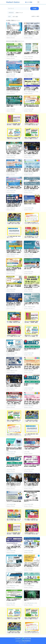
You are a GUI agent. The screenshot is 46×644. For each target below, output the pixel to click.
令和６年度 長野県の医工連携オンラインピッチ (31, 349)
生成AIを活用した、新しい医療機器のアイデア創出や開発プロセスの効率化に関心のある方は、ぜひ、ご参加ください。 (14, 304)
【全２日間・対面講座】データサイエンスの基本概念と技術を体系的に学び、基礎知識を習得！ (14, 350)
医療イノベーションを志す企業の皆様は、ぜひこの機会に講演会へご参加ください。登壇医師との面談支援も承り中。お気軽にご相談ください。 (31, 153)
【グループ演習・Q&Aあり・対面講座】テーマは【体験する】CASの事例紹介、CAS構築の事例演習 (14, 54)
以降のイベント (19, 13)
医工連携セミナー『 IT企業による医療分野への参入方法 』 (31, 71)
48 (9, 17)
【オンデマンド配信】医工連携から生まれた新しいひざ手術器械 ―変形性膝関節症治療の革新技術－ (14, 269)
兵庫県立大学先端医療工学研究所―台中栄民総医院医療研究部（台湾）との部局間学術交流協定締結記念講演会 (14, 89)
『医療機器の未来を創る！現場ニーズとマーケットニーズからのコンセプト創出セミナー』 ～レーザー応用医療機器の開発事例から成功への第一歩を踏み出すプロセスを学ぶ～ (14, 72)
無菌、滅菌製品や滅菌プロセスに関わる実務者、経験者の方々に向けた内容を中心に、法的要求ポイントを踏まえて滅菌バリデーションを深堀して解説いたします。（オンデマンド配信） (31, 34)
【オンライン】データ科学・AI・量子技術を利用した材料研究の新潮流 (32, 466)
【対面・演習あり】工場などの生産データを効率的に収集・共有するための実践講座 (14, 368)
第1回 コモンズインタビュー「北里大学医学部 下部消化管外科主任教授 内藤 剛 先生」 (14, 449)
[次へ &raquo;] (31, 634)
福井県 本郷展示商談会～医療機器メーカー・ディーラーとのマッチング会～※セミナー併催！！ (31, 580)
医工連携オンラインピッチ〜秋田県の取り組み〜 (31, 384)
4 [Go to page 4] (28, 634)
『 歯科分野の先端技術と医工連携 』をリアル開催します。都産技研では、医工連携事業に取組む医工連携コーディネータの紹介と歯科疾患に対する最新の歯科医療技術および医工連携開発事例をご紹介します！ (14, 207)
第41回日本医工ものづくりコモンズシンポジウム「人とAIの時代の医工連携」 (14, 500)
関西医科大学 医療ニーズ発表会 (30, 204)
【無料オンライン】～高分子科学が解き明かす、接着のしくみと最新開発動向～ (14, 286)
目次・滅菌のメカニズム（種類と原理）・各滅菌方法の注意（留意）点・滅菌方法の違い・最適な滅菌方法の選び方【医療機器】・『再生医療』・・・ (32, 188)
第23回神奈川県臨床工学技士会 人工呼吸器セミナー (31, 597)
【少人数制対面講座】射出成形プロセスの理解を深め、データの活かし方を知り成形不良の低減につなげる (14, 170)
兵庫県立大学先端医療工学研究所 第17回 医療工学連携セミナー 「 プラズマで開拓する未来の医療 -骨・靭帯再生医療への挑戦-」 (14, 252)
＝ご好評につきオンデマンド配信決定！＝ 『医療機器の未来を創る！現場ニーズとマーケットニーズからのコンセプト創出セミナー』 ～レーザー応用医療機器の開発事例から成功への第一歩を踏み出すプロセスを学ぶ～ (14, 189)
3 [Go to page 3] (25, 634)
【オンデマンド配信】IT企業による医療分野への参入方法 (32, 268)
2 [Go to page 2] (21, 634)
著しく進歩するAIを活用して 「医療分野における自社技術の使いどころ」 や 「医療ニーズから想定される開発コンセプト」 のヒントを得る (14, 153)
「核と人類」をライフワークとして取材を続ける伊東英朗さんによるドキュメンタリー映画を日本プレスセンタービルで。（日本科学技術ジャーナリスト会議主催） (14, 484)
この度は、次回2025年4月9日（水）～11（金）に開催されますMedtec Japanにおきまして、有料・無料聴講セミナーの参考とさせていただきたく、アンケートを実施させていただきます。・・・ (32, 253)
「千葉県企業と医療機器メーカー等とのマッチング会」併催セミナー (31, 545)
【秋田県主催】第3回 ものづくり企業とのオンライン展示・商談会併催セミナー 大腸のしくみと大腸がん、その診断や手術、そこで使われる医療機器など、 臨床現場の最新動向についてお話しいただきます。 (14, 404)
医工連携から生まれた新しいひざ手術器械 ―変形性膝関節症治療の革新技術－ (31, 106)
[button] (9, 37)
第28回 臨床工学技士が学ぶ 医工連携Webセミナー (31, 500)
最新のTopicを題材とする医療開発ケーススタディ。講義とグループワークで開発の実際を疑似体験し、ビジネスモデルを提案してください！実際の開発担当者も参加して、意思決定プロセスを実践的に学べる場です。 (32, 288)
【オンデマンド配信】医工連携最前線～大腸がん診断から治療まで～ (31, 448)
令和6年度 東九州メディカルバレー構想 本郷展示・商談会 (14, 106)
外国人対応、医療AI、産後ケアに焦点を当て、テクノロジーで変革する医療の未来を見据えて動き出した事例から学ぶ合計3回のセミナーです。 (32, 171)
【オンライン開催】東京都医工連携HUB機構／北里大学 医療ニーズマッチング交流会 (14, 545)
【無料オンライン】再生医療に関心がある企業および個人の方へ (14, 597)
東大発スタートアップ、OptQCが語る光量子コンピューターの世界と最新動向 (14, 580)
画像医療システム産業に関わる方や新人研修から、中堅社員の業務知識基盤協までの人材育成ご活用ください (14, 33)
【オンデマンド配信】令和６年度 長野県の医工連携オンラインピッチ (14, 466)
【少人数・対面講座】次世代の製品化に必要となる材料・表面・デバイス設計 (31, 304)
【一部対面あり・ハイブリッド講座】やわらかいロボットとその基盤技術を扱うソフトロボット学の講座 (31, 89)
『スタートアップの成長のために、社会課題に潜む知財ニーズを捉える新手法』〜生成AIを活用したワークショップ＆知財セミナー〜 (32, 563)
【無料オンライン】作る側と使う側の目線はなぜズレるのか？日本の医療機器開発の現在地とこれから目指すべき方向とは (14, 563)
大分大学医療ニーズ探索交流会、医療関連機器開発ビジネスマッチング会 (31, 53)
